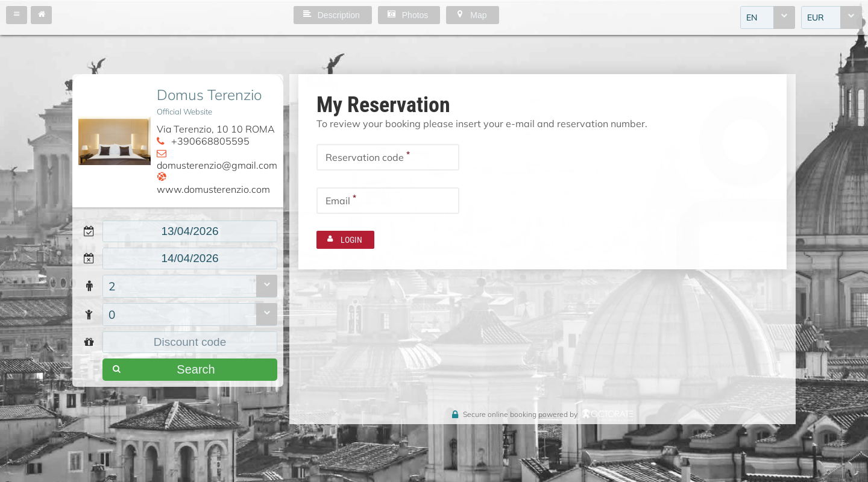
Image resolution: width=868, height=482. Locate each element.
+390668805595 (210, 141)
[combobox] (768, 17)
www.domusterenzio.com (213, 189)
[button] (17, 15)
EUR (816, 17)
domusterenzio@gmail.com (217, 165)
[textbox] (190, 231)
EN (752, 17)
